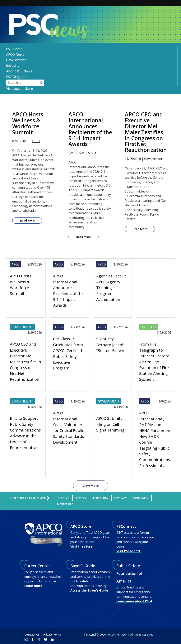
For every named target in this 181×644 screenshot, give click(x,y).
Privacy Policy (52, 634)
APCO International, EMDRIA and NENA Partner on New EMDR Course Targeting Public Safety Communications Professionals (155, 439)
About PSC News (19, 71)
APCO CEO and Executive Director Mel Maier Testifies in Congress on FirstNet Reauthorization (26, 362)
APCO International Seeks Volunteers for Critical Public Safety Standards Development (69, 428)
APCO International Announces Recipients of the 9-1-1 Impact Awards (68, 291)
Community (140, 498)
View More (91, 486)
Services (80, 498)
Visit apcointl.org (20, 88)
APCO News (15, 54)
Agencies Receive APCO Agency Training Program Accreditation (111, 288)
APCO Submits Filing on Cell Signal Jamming (110, 424)
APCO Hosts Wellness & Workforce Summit (21, 285)
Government (16, 60)
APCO (36, 141)
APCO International (118, 634)
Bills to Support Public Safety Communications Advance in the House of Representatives (25, 433)
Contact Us (32, 634)
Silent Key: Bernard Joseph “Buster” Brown (110, 345)
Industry (13, 66)
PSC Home (14, 49)
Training (63, 498)
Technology (100, 498)
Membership (65, 504)
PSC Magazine (17, 77)
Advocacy (120, 498)
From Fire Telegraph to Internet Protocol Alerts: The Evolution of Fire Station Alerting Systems (155, 362)
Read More (27, 220)
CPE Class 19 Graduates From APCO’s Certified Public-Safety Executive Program (68, 353)
